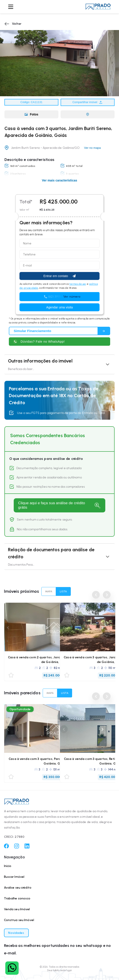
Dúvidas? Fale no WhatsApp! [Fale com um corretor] (39, 342)
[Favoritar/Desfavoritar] (11, 675)
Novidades (16, 933)
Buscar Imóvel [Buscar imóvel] (14, 877)
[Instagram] (17, 847)
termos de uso (78, 284)
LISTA (63, 591)
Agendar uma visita (59, 307)
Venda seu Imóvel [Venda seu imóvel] (17, 909)
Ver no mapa (92, 148)
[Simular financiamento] (59, 331)
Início (8, 866)
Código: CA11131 (31, 102)
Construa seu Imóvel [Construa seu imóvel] (19, 920)
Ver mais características (59, 180)
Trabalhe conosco (17, 898)
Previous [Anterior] (96, 595)
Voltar (13, 24)
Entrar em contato (59, 276)
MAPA (49, 591)
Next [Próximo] (46, 628)
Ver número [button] (72, 297)
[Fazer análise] (59, 505)
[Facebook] (6, 847)
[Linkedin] (27, 847)
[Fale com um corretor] (12, 968)
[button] (98, 7)
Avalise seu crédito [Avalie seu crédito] (18, 888)
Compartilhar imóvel (88, 102)
